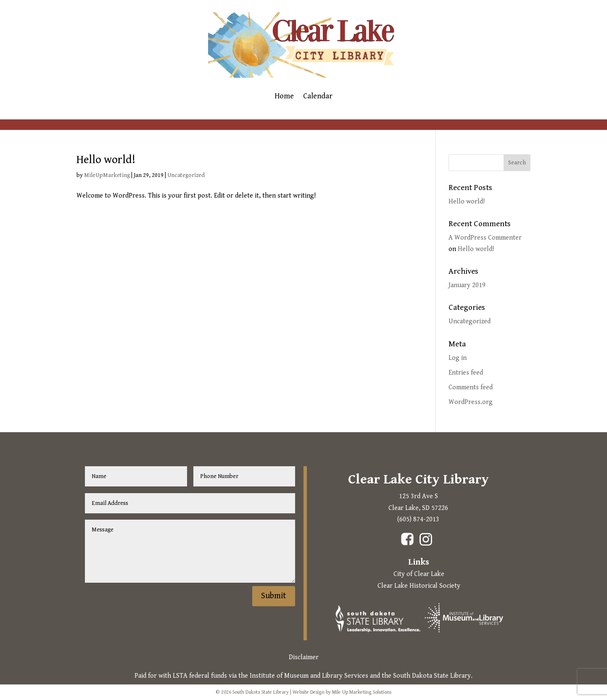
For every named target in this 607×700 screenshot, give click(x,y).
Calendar (318, 97)
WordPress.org (471, 402)
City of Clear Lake (419, 574)
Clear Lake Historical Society (419, 586)
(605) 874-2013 (418, 519)
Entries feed (466, 373)
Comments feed (471, 387)
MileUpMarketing (107, 175)
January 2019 (467, 285)
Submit (274, 596)
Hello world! (106, 160)
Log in (458, 358)
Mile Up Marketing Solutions (362, 692)
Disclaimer (304, 657)
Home (284, 97)
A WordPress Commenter (485, 238)
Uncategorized (186, 175)
